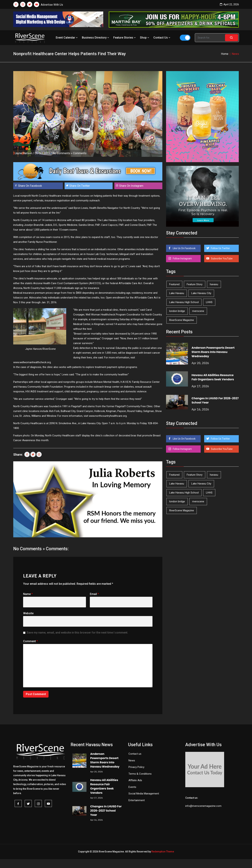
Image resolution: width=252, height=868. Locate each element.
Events (132, 787)
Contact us (135, 754)
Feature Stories (125, 38)
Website (28, 613)
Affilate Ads (135, 780)
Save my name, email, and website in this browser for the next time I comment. (77, 633)
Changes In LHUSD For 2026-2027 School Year (106, 811)
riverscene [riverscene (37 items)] (198, 311)
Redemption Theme (163, 852)
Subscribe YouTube (221, 259)
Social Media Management (144, 794)
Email (94, 594)
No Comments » (62, 153)
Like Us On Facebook (184, 248)
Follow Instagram (182, 259)
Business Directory (96, 38)
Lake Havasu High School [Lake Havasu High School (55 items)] (184, 302)
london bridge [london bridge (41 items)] (177, 311)
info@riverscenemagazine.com (203, 806)
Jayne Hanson (23, 153)
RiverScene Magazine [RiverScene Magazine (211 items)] (182, 320)
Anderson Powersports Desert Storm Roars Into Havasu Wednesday (213, 352)
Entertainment (137, 800)
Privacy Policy (136, 767)
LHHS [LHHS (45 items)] (209, 302)
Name (28, 594)
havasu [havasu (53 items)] (214, 284)
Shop (145, 38)
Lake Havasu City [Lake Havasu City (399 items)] (201, 293)
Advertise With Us (52, 5)
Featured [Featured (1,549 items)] (174, 284)
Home (225, 54)
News (132, 760)
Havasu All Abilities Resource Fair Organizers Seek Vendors (213, 377)
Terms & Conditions (140, 774)
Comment (30, 641)
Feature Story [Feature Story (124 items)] (195, 284)
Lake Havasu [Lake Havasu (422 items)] (177, 293)
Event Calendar (67, 38)
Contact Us (162, 38)
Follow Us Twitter (220, 248)
